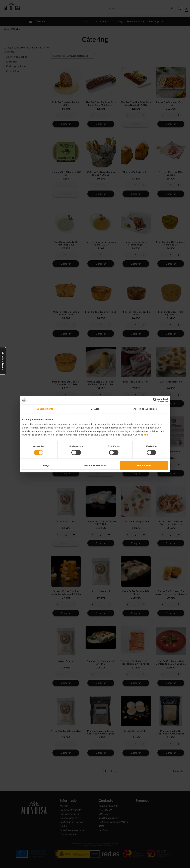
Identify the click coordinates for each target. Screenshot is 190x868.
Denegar (46, 465)
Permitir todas (144, 465)
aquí (146, 435)
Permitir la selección (95, 465)
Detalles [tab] (95, 409)
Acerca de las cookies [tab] (145, 409)
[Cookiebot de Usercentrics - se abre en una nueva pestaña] (153, 400)
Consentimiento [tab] (45, 409)
